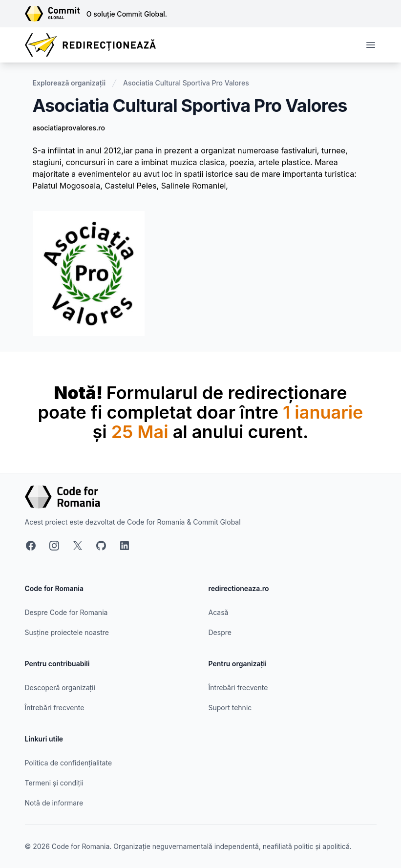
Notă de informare (54, 803)
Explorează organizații (69, 83)
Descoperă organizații (60, 688)
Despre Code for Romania (66, 612)
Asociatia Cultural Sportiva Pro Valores (186, 83)
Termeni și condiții (54, 783)
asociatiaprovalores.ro (69, 128)
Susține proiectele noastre (67, 632)
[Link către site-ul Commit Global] (56, 14)
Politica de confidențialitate (69, 763)
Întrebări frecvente (55, 708)
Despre (220, 632)
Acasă (219, 612)
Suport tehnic (230, 708)
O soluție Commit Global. (127, 14)
